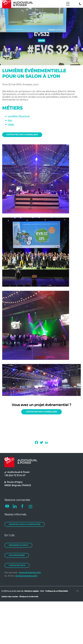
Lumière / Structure (19, 116)
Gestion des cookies (10, 597)
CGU (42, 591)
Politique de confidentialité (57, 591)
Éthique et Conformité (29, 597)
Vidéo (11, 125)
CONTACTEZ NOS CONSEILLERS (22, 135)
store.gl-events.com (26, 576)
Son (10, 120)
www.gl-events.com (30, 573)
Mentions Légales (31, 591)
